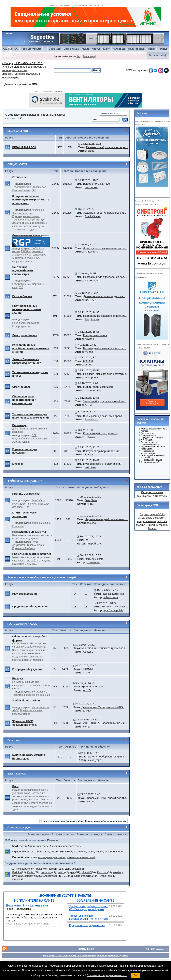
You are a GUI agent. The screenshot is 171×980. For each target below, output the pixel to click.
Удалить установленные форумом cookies (62, 821)
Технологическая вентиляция (29, 220)
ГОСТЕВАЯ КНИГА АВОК (22, 624)
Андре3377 (92, 252)
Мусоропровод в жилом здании (102, 464)
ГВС (34, 191)
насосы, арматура (113, 594)
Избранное (38, 210)
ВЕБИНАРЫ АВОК (18, 131)
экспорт (88, 673)
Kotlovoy (90, 437)
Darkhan (102, 872)
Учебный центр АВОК (26, 700)
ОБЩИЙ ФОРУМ (17, 164)
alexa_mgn (95, 760)
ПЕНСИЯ (87, 669)
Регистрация (89, 56)
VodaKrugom (92, 281)
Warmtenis (80, 852)
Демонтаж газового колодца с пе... (104, 296)
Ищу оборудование (25, 594)
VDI (66, 876)
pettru (61, 872)
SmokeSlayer (93, 216)
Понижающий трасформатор (101, 433)
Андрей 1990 (95, 544)
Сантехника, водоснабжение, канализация (23, 271)
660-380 (88, 361)
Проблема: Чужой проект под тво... (107, 798)
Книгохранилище (41, 523)
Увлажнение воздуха (24, 230)
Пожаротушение (21, 284)
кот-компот (93, 562)
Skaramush (91, 419)
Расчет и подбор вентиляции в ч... (107, 757)
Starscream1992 (84, 876)
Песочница (19, 425)
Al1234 (55, 852)
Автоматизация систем (27, 235)
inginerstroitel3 (21, 852)
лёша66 (86, 872)
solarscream (111, 597)
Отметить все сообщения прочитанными (106, 821)
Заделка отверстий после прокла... (105, 213)
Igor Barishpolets (113, 610)
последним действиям (52, 857)
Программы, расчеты (26, 494)
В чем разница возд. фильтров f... (104, 416)
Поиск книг (18, 526)
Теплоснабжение (22, 187)
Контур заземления (95, 335)
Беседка (18, 678)
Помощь (163, 49)
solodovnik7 (31, 876)
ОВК (34, 435)
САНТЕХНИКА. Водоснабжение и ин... (105, 723)
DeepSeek (91, 500)
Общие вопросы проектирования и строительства (24, 400)
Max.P (108, 852)
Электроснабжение (25, 335)
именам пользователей (81, 857)
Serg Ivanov (92, 319)
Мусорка (18, 464)
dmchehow (91, 187)
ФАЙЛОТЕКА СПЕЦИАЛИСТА (25, 481)
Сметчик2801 (93, 390)
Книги (107, 49)
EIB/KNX (26, 251)
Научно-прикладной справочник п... (106, 519)
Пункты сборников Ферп (98, 387)
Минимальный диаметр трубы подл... (104, 648)
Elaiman (118, 852)
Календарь (119, 49)
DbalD (16, 879)
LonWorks (38, 251)
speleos (91, 523)
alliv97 (99, 852)
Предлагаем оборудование (30, 607)
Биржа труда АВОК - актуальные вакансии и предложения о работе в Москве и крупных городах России (152, 521)
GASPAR (90, 300)
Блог (15, 786)
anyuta (87, 711)
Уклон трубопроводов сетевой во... (104, 401)
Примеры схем (94, 559)
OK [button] (136, 975)
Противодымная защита (26, 216)
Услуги (86, 49)
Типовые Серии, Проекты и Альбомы (29, 547)
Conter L (88, 652)
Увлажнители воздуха (115, 607)
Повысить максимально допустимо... (106, 374)
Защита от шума (22, 223)
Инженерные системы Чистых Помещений (29, 225)
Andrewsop (51, 876)
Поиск (152, 49)
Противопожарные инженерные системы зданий (27, 309)
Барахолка (14, 740)
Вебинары (55, 49)
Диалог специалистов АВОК (21, 84)
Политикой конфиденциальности (107, 975)
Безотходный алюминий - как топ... (104, 348)
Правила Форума (31, 49)
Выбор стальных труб (96, 184)
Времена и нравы (92, 687)
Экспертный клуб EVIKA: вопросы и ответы (26, 260)
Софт (165, 55)
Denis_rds (106, 876)
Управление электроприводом (29, 255)
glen (73, 872)
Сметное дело (21, 387)
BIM (27, 507)
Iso (87, 540)
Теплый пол (39, 187)
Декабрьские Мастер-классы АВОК (103, 707)
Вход (79, 56)
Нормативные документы (29, 532)
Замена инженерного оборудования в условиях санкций (42, 577)
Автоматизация (21, 442)
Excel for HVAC (29, 504)
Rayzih (89, 454)
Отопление (19, 177)
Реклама (154, 55)
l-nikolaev (90, 467)
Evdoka (17, 872)
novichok (90, 339)
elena (91, 151)
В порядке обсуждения (27, 669)
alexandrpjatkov (40, 852)
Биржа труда (71, 49)
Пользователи (137, 49)
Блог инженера (17, 774)
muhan (89, 352)
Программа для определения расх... (105, 277)
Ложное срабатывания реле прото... (105, 248)
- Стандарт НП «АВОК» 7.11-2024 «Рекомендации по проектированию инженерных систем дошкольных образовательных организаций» (24, 70)
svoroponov (92, 378)
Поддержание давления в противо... (105, 316)
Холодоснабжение (23, 213)
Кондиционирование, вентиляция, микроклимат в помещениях (31, 200)
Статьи (96, 49)
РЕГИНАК (66, 852)
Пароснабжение (21, 191)
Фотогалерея (39, 692)
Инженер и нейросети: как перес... (107, 147)
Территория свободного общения (31, 695)
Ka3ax (31, 872)
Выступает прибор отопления (101, 451)
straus (88, 365)
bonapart (46, 872)
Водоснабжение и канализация (30, 439)
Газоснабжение (22, 296)
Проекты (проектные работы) (32, 554)
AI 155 (89, 405)
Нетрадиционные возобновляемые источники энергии (31, 348)
